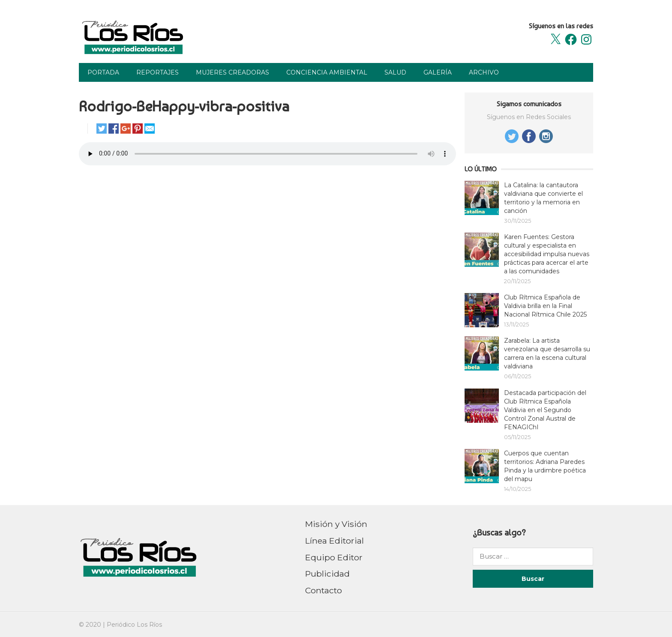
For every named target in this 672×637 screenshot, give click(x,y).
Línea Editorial (334, 541)
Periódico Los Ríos (134, 625)
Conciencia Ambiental (327, 72)
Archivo (484, 72)
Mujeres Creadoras (232, 72)
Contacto (324, 590)
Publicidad (327, 574)
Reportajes (157, 72)
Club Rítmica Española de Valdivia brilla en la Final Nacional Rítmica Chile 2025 (545, 306)
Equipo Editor (334, 557)
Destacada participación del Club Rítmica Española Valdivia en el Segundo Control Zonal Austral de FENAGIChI (545, 410)
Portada (103, 72)
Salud (395, 72)
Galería (438, 72)
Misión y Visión (336, 524)
